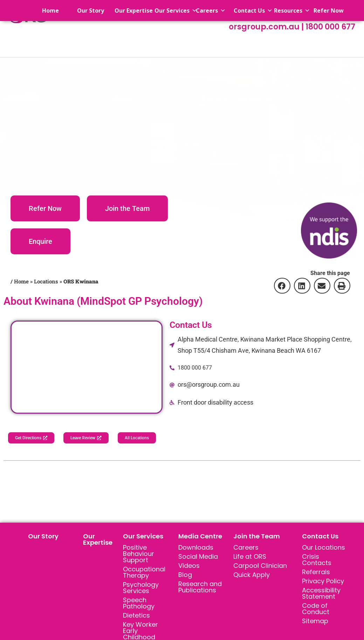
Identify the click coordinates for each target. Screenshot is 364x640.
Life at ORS (250, 558)
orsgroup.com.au (265, 27)
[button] (282, 286)
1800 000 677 (330, 27)
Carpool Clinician (260, 567)
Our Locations (324, 548)
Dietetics (136, 616)
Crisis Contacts (317, 561)
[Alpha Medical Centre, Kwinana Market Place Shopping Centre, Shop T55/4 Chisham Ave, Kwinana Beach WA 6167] (87, 367)
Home (44, 11)
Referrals (316, 573)
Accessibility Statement (321, 594)
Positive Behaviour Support (139, 555)
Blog (185, 576)
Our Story (43, 537)
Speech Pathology (139, 604)
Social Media (198, 558)
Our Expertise (98, 540)
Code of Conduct (316, 610)
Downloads (196, 548)
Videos (189, 567)
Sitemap (315, 622)
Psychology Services (141, 589)
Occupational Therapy (144, 573)
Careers (246, 548)
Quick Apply (252, 576)
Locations (46, 281)
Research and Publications (200, 588)
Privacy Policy (323, 582)
